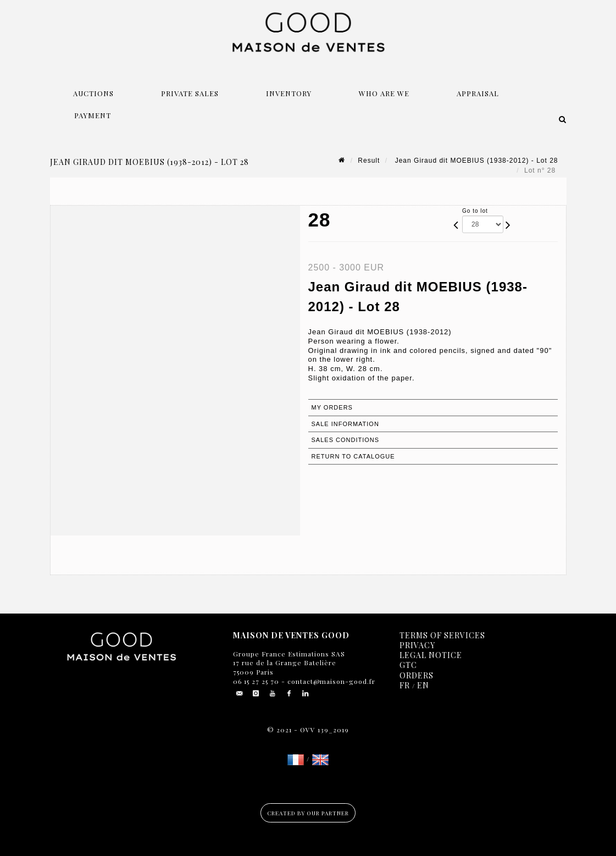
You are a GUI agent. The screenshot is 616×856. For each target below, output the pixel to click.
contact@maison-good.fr (330, 681)
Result (369, 161)
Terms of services (442, 635)
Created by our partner (308, 813)
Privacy (417, 645)
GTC (408, 665)
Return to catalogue (353, 456)
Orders (417, 675)
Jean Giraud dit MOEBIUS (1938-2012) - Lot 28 (475, 161)
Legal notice (431, 655)
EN (423, 685)
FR (405, 685)
